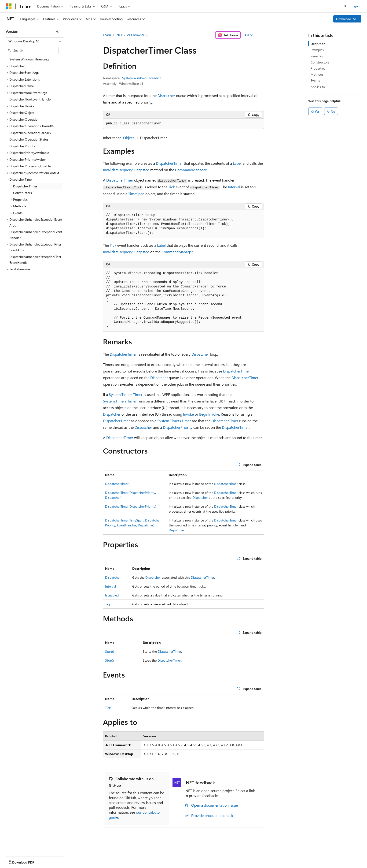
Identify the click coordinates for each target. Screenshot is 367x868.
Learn (107, 35)
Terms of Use (171, 865)
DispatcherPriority (178, 427)
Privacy (102, 865)
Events (315, 80)
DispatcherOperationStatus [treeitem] (29, 139)
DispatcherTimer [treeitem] (25, 186)
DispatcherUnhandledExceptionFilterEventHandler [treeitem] (35, 260)
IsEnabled (112, 595)
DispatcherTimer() (118, 484)
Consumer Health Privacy (134, 865)
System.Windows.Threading (142, 78)
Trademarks (194, 865)
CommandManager (191, 170)
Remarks (317, 56)
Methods (317, 74)
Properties (318, 68)
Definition (318, 44)
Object (128, 138)
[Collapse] (57, 31)
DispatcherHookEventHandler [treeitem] (31, 99)
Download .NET (347, 19)
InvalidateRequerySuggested (126, 170)
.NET (119, 35)
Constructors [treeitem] (22, 193)
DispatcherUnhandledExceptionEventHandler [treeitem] (36, 235)
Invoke (188, 414)
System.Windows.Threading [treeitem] (29, 59)
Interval (234, 187)
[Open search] (345, 6)
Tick (172, 187)
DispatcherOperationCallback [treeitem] (30, 133)
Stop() (109, 660)
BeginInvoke (209, 414)
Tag (107, 604)
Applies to (318, 87)
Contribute (84, 865)
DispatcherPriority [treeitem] (22, 146)
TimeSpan (136, 194)
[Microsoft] (9, 6)
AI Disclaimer (15, 865)
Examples (317, 50)
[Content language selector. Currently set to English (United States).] (27, 854)
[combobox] (35, 41)
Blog (64, 865)
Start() (110, 651)
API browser (136, 35)
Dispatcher (166, 95)
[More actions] (260, 35)
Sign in (356, 6)
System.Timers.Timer (126, 394)
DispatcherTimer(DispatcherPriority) (131, 506)
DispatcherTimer (169, 163)
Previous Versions (42, 865)
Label (237, 163)
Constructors (320, 62)
